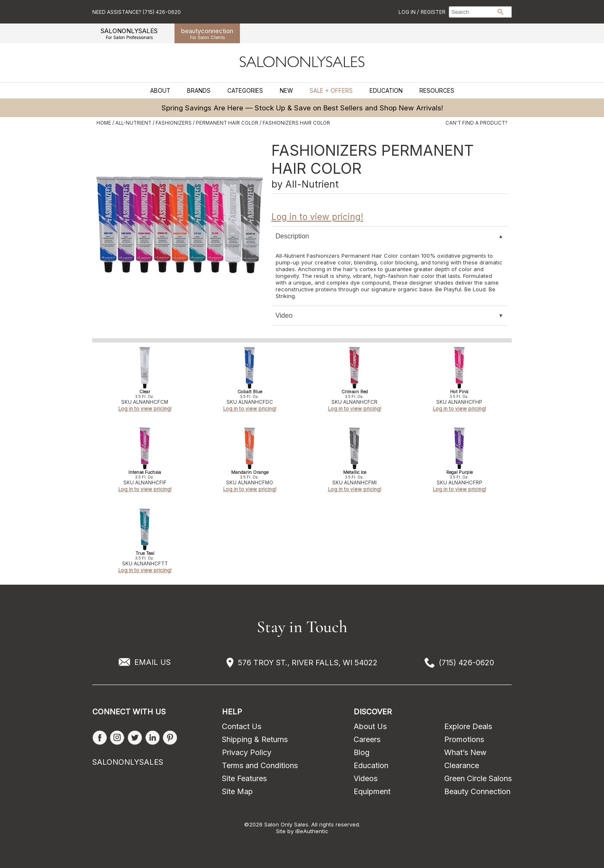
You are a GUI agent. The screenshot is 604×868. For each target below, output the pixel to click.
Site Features (244, 778)
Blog (362, 752)
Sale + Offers (331, 91)
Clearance (462, 765)
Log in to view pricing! (317, 217)
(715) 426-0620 (466, 663)
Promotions (464, 739)
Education (386, 91)
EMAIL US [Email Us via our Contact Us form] (152, 662)
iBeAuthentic (312, 831)
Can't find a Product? (476, 123)
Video (284, 315)
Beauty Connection (477, 791)
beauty (207, 33)
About (160, 91)
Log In (408, 12)
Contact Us (242, 726)
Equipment (372, 791)
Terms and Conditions (260, 765)
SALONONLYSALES (129, 33)
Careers (367, 739)
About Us (370, 726)
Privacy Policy (247, 752)
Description (292, 236)
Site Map (237, 791)
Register (433, 12)
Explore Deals (468, 726)
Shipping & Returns (255, 739)
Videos (366, 778)
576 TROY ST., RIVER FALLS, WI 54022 (308, 663)
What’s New (465, 752)
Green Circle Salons (478, 778)
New (286, 91)
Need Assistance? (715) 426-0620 (137, 12)
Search (500, 12)
